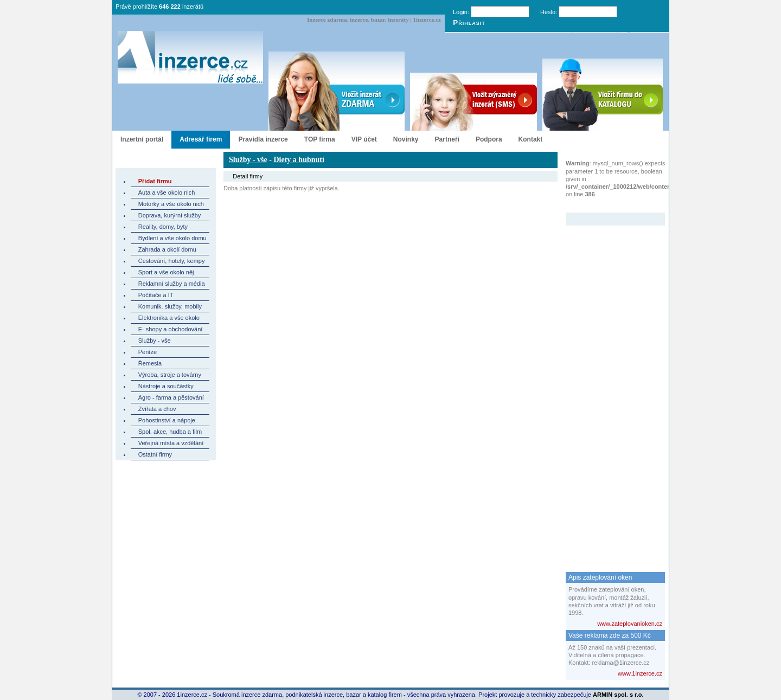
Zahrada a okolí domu (167, 249)
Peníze (148, 352)
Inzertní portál (142, 139)
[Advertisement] (609, 388)
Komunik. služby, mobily (170, 306)
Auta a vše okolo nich (167, 192)
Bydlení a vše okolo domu (172, 238)
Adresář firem (201, 139)
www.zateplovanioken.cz (630, 624)
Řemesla (150, 363)
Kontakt (531, 139)
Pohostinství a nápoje (167, 420)
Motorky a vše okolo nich (171, 204)
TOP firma (320, 139)
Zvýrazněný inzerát (607, 205)
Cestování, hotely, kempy (172, 261)
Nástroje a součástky (166, 386)
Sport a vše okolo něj (166, 272)
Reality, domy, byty (163, 227)
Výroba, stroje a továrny (170, 375)
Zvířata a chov (157, 409)
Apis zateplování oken (600, 577)
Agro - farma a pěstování (171, 397)
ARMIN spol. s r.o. (618, 695)
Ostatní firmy (155, 454)
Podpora (489, 139)
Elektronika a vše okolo (169, 318)
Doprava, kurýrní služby (170, 215)
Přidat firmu (155, 181)
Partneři (447, 139)
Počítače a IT (156, 295)
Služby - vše (155, 341)
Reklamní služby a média (172, 284)
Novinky (406, 139)
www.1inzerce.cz (640, 673)
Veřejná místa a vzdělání (171, 443)
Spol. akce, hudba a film (170, 432)
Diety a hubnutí (299, 160)
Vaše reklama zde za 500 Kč (610, 635)
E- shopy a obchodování (171, 329)
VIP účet (364, 139)
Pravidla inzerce (263, 139)
